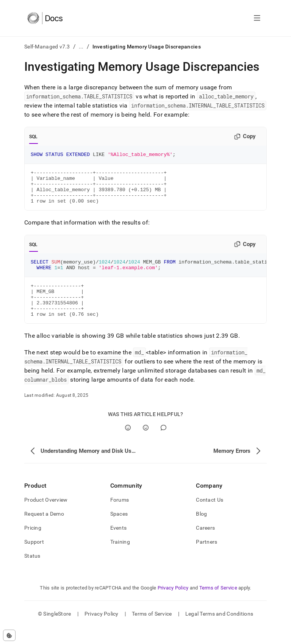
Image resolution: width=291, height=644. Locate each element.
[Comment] (163, 445)
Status (32, 573)
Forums (120, 517)
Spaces (119, 531)
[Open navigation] (257, 18)
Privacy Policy (173, 605)
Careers (205, 545)
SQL (34, 137)
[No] (146, 445)
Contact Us (210, 517)
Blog (201, 531)
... (81, 47)
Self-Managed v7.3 (47, 47)
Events (119, 545)
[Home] (45, 18)
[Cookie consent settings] (9, 635)
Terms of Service (218, 605)
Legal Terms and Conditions (219, 631)
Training (120, 559)
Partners (207, 559)
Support (34, 559)
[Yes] (128, 445)
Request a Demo (44, 531)
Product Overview (46, 517)
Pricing (33, 545)
